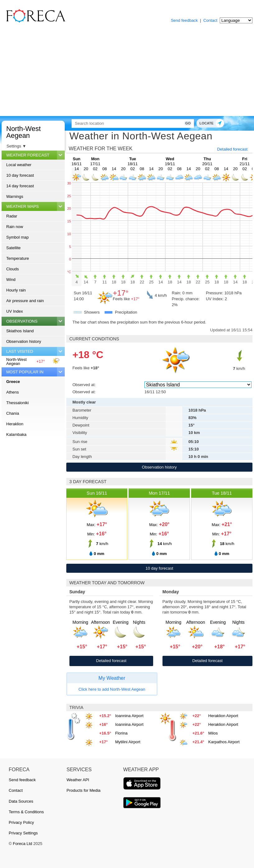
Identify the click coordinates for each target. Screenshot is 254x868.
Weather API (78, 780)
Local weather (19, 165)
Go (184, 123)
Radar (12, 216)
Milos (213, 733)
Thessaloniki (17, 403)
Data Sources (21, 801)
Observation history (24, 341)
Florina (121, 733)
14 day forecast (20, 186)
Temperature (18, 258)
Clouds (12, 269)
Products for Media (84, 790)
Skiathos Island (20, 331)
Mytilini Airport (128, 742)
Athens (12, 392)
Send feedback (184, 20)
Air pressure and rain (25, 301)
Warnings (15, 196)
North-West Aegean (24, 132)
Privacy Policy (21, 822)
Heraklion (15, 424)
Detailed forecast (232, 149)
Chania (13, 413)
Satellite (13, 248)
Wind (11, 280)
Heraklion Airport (223, 716)
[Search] (131, 123)
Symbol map (17, 237)
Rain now (15, 227)
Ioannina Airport (129, 716)
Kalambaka (16, 434)
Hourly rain (16, 290)
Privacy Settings (23, 833)
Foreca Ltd (22, 844)
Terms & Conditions (26, 812)
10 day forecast (20, 175)
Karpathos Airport (224, 742)
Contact (210, 20)
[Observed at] (198, 385)
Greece (13, 382)
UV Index (14, 311)
